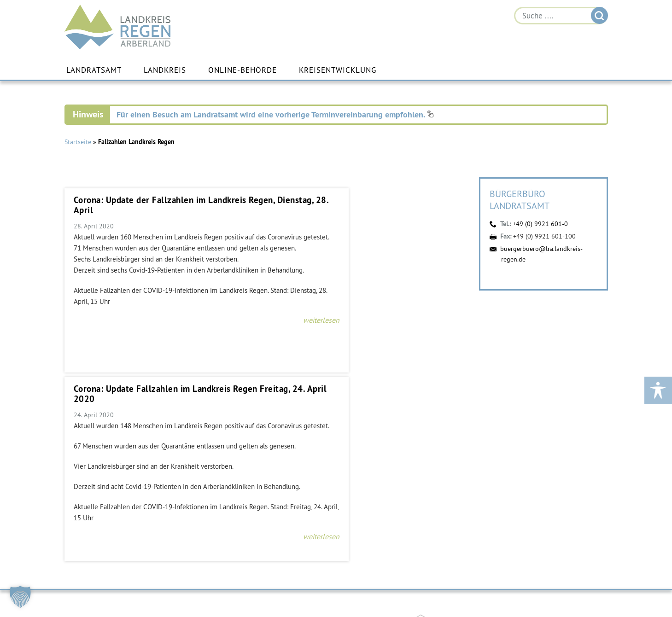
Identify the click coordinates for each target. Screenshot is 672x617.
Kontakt (80, 595)
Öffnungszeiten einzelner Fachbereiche (549, 570)
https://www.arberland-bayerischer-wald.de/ (421, 452)
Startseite (78, 142)
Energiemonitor (597, 587)
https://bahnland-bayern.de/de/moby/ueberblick (167, 452)
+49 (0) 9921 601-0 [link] (109, 578)
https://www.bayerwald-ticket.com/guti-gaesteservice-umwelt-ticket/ (251, 452)
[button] (20, 597)
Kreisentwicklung (338, 70)
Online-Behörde (243, 70)
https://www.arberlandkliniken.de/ (336, 452)
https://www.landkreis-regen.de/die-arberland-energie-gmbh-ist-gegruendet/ (590, 452)
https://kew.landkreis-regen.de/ (506, 452)
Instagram (490, 587)
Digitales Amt (570, 587)
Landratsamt (94, 70)
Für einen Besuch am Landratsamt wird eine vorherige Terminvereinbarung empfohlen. (275, 114)
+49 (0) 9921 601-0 (540, 224)
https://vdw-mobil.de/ (82, 452)
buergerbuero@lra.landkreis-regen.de (123, 587)
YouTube (543, 587)
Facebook (517, 587)
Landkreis (165, 70)
